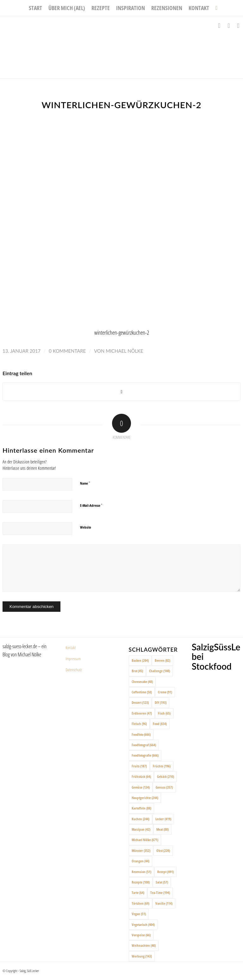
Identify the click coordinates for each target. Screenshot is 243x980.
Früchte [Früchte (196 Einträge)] (162, 766)
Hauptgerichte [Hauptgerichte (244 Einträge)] (145, 798)
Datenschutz (74, 670)
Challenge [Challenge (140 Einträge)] (159, 671)
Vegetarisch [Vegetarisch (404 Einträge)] (143, 924)
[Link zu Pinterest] (238, 26)
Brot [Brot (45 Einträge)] (137, 671)
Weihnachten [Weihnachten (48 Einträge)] (144, 945)
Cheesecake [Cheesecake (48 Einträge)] (142, 682)
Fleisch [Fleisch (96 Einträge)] (139, 724)
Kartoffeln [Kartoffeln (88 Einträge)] (141, 808)
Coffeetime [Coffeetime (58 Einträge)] (142, 692)
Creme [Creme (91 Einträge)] (165, 692)
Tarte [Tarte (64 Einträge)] (138, 893)
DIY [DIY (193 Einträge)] (161, 702)
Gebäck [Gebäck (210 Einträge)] (165, 776)
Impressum (73, 659)
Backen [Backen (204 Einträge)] (140, 660)
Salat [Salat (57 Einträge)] (162, 882)
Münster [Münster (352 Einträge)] (141, 850)
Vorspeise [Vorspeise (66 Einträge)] (141, 935)
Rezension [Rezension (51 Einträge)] (141, 872)
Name (85, 483)
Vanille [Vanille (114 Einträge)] (164, 903)
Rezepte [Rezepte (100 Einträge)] (141, 882)
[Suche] (215, 8)
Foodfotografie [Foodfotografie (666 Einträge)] (145, 755)
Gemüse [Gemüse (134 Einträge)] (141, 787)
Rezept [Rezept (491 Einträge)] (165, 872)
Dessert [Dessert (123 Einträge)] (140, 702)
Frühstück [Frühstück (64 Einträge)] (141, 776)
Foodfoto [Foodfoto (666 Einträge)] (141, 734)
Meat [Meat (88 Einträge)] (162, 829)
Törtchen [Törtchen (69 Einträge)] (140, 903)
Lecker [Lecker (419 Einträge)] (163, 819)
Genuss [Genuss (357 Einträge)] (164, 787)
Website (86, 527)
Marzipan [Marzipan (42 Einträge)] (141, 829)
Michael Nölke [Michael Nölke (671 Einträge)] (145, 840)
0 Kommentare (67, 351)
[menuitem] (35, 8)
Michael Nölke (124, 351)
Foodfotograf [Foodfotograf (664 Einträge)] (144, 745)
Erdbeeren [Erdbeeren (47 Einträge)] (142, 713)
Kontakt (71, 648)
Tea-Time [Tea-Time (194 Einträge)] (160, 893)
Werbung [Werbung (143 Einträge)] (142, 956)
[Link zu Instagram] (229, 26)
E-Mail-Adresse (91, 505)
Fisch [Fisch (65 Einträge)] (164, 713)
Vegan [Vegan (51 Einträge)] (139, 914)
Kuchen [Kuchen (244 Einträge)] (140, 819)
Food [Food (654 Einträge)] (160, 724)
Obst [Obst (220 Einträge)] (163, 850)
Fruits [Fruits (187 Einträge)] (139, 766)
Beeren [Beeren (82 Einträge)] (162, 660)
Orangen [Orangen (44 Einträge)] (140, 861)
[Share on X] (121, 392)
